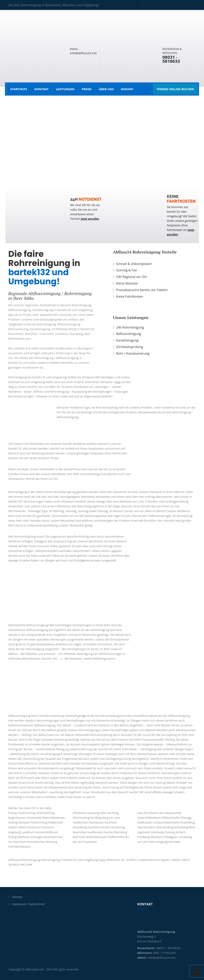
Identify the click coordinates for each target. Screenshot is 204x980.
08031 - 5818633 (171, 59)
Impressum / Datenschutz (29, 904)
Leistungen (65, 89)
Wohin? (127, 89)
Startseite (19, 89)
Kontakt (41, 89)
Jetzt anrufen (90, 219)
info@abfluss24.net (83, 53)
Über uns (106, 89)
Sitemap (17, 897)
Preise (87, 89)
